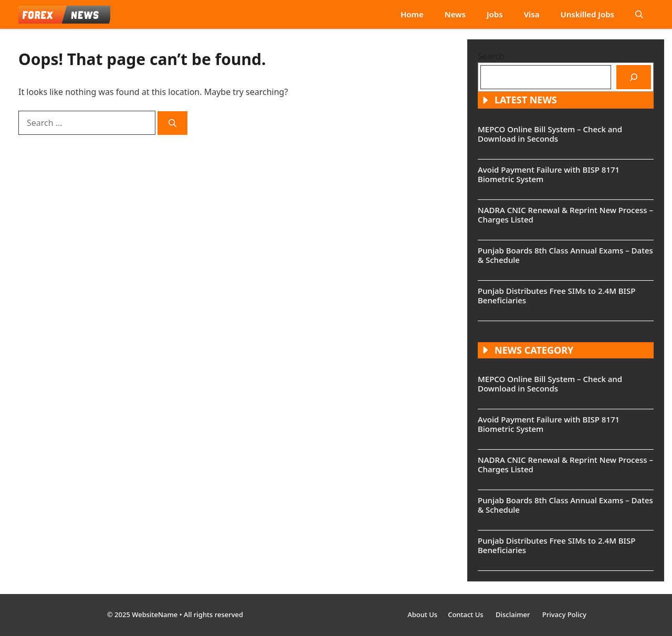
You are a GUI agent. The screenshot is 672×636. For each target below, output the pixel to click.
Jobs (495, 14)
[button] (639, 14)
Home (412, 14)
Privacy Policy (564, 614)
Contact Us (466, 614)
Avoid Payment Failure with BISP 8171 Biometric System (549, 174)
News (455, 14)
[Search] (172, 123)
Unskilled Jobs (587, 14)
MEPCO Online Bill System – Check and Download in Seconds (550, 134)
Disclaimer (514, 614)
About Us (422, 614)
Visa (532, 14)
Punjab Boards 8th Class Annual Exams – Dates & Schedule (565, 255)
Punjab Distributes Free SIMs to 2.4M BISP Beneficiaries (556, 295)
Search (491, 56)
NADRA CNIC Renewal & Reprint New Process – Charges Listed (565, 215)
